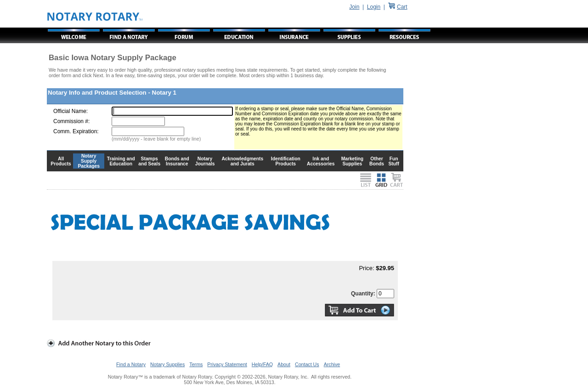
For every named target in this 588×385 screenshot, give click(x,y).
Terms (196, 364)
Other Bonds (377, 161)
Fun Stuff (393, 161)
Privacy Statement (227, 364)
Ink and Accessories (321, 161)
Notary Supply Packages (89, 161)
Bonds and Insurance (177, 161)
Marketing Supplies (353, 161)
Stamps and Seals (149, 161)
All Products (61, 161)
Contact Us (307, 364)
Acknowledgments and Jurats (242, 161)
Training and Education (121, 161)
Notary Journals (205, 161)
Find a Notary (131, 364)
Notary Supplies (167, 364)
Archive (332, 364)
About (284, 364)
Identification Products (286, 161)
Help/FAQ (262, 364)
